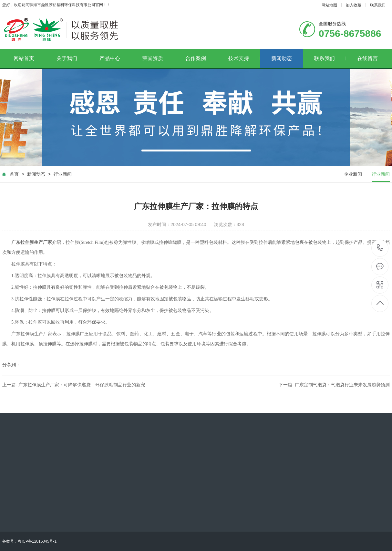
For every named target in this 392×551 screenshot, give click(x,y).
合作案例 (201, 58)
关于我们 (72, 58)
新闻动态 (282, 58)
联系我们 (378, 5)
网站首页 (30, 58)
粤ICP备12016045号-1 (37, 541)
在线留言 (367, 58)
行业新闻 (63, 174)
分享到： (11, 365)
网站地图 (329, 5)
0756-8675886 (380, 248)
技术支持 (244, 58)
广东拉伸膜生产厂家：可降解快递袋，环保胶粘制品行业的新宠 (82, 385)
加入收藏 (354, 5)
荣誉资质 (158, 58)
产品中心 (115, 58)
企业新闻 (353, 174)
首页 (14, 174)
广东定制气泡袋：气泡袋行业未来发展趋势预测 (342, 385)
